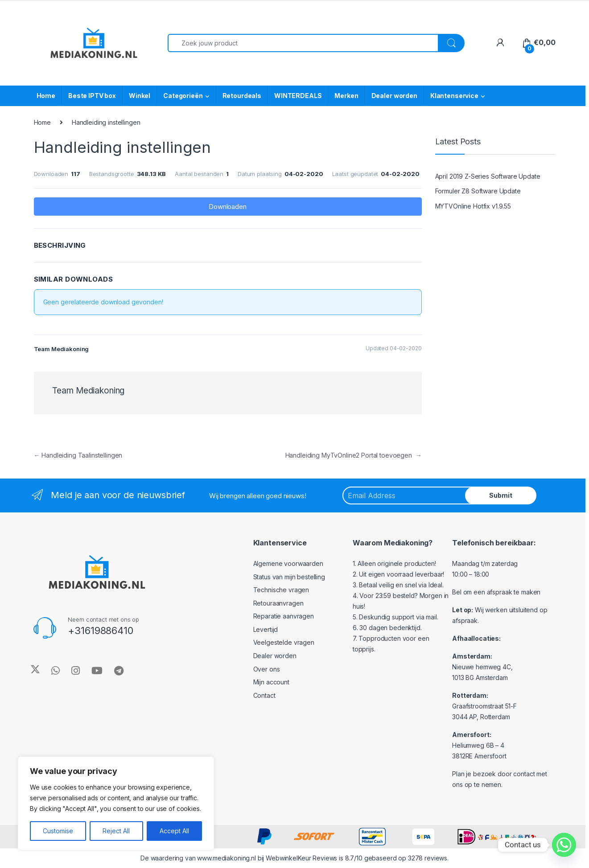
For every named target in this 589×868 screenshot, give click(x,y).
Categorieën (183, 96)
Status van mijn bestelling (289, 577)
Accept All (174, 831)
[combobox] (303, 43)
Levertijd (266, 629)
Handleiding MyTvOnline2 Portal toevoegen (354, 455)
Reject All (116, 831)
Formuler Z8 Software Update (478, 191)
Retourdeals (242, 96)
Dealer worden (394, 96)
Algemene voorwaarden (288, 563)
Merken (346, 96)
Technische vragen (281, 590)
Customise (58, 831)
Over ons (267, 669)
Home (46, 96)
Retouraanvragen (278, 603)
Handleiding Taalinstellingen (78, 455)
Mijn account (271, 682)
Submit (501, 495)
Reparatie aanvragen (284, 616)
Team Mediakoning (89, 391)
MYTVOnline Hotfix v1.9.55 (473, 206)
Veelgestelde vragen (284, 642)
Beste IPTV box (92, 96)
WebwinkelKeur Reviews (301, 858)
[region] (116, 803)
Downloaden (228, 207)
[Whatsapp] (564, 845)
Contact (264, 695)
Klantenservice (454, 96)
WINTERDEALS (298, 96)
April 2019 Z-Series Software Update (488, 176)
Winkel (140, 96)
